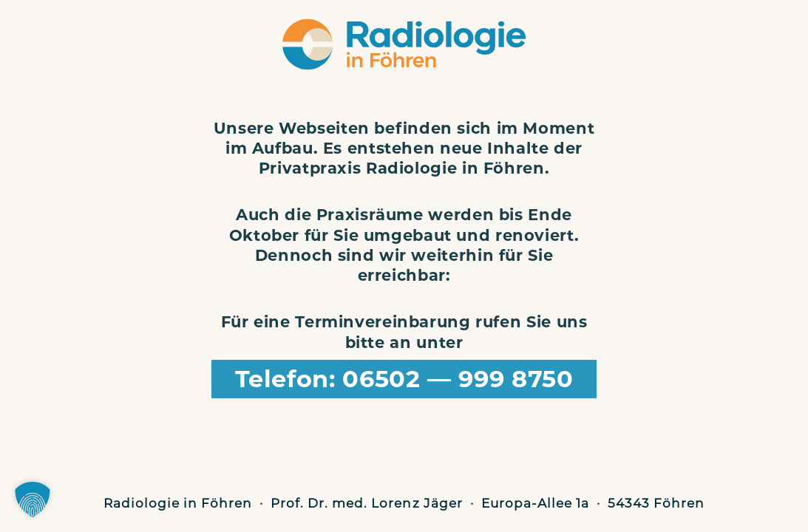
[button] (33, 499)
